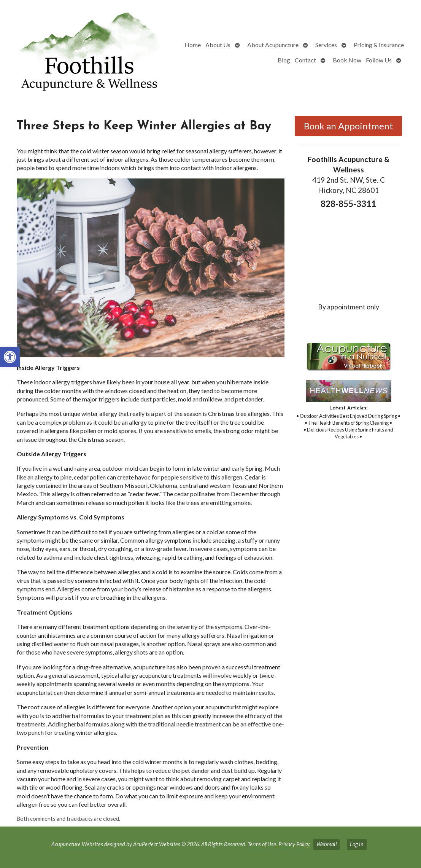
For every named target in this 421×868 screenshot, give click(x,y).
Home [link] (193, 45)
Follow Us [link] (379, 60)
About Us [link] (218, 45)
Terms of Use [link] (262, 844)
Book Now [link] (347, 60)
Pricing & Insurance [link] (379, 45)
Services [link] (326, 45)
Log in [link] (357, 844)
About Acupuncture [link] (273, 45)
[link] (10, 357)
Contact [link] (305, 60)
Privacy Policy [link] (294, 844)
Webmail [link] (326, 844)
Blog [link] (284, 60)
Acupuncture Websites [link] (77, 844)
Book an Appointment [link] (349, 126)
